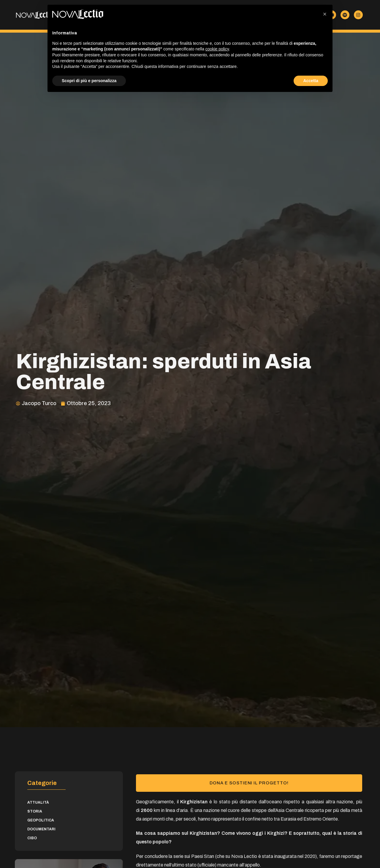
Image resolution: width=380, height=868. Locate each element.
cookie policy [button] (217, 49)
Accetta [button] (311, 81)
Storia (35, 811)
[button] (325, 14)
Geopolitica (41, 820)
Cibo (32, 838)
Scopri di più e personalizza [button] (89, 81)
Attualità (38, 802)
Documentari (41, 829)
